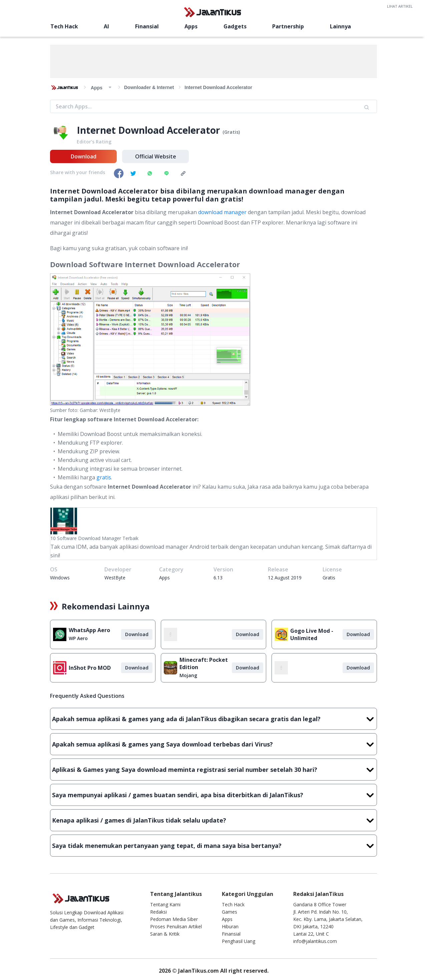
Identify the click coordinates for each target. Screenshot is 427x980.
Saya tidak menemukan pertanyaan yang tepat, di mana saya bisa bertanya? (213, 846)
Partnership (288, 26)
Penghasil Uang (239, 941)
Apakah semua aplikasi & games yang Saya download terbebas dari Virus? (213, 744)
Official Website (156, 156)
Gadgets (235, 26)
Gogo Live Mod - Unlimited (312, 634)
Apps (191, 26)
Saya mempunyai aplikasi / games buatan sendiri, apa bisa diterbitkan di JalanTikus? (213, 795)
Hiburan (230, 926)
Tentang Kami (165, 904)
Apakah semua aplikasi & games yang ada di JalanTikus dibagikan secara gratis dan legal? (213, 719)
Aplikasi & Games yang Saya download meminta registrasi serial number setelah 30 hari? (213, 770)
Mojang (188, 675)
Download (84, 156)
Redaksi (158, 912)
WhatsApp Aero (89, 630)
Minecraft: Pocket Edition (204, 663)
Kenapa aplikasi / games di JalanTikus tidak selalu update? (213, 820)
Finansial (147, 26)
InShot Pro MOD (90, 668)
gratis (104, 477)
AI (106, 26)
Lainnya (340, 26)
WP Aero (78, 638)
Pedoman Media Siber (174, 919)
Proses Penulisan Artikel (176, 926)
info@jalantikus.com (315, 941)
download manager (222, 212)
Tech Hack (64, 26)
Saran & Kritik (165, 934)
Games (230, 912)
